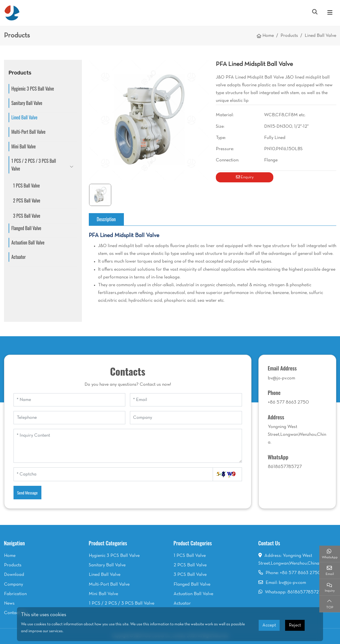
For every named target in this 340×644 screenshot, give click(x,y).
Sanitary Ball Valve (27, 103)
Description (106, 219)
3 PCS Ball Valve (27, 216)
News (9, 603)
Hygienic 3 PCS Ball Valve (33, 89)
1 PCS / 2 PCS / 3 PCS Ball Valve (34, 165)
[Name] (70, 400)
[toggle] (330, 13)
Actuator (19, 257)
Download (14, 575)
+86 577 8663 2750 (288, 402)
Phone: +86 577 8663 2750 (293, 573)
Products (13, 565)
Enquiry (245, 177)
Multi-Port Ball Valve (29, 132)
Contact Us (15, 613)
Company (14, 584)
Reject (295, 625)
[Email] (186, 400)
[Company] (186, 418)
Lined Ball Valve (25, 117)
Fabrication (15, 594)
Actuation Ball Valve (28, 242)
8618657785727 (285, 467)
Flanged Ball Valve (26, 228)
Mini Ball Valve (24, 146)
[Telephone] (70, 418)
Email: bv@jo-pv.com (286, 583)
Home (10, 556)
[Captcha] (113, 474)
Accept (269, 625)
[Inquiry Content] (128, 446)
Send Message (27, 493)
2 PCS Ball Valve (27, 200)
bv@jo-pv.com (282, 378)
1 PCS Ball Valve (27, 186)
